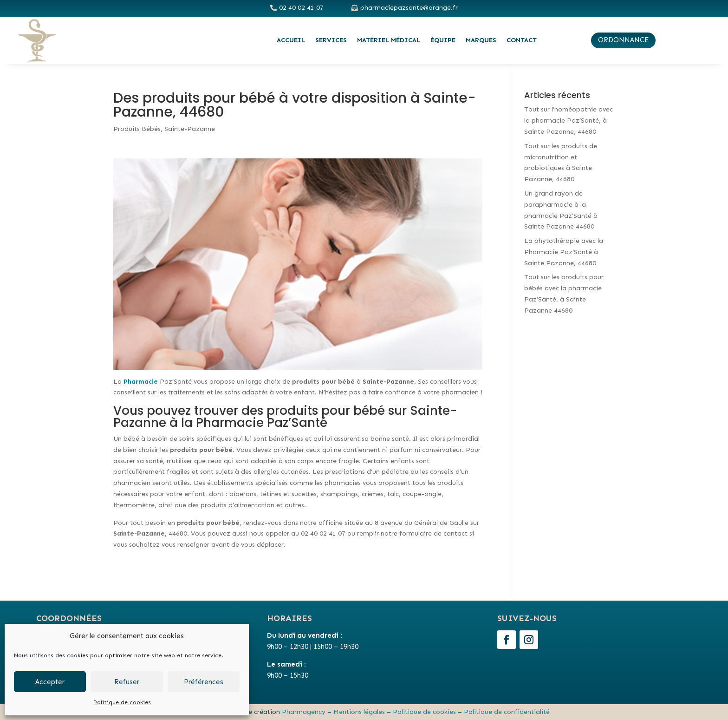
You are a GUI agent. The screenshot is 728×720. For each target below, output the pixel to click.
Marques (481, 40)
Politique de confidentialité (507, 712)
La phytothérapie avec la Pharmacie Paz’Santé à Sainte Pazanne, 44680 (564, 252)
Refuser (127, 682)
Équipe (443, 40)
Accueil (291, 40)
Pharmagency (304, 712)
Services (331, 40)
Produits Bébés (137, 129)
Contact (522, 40)
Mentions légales (359, 712)
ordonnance (623, 40)
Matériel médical (389, 40)
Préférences (204, 682)
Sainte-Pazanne (190, 129)
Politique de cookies (122, 702)
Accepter (50, 682)
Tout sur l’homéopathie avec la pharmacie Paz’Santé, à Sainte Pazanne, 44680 (569, 121)
